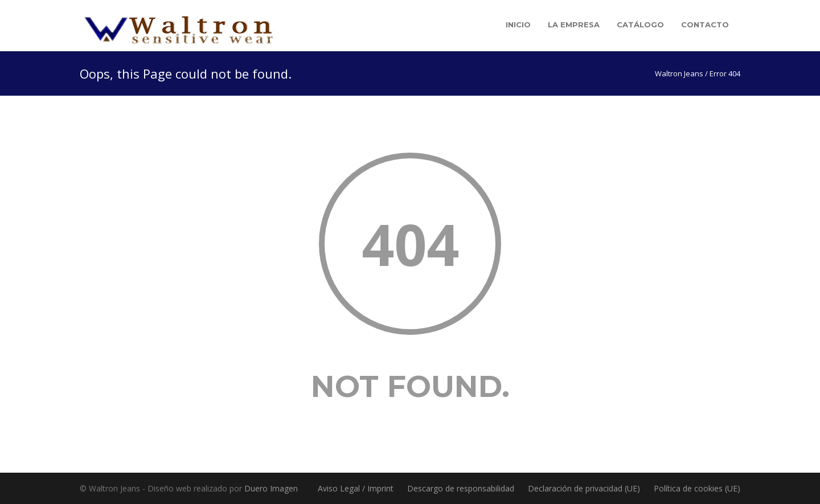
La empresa (574, 24)
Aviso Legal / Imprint (356, 488)
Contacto (705, 24)
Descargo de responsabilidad (461, 488)
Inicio (518, 24)
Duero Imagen (271, 488)
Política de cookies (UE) (697, 488)
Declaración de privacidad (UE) (584, 488)
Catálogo (640, 24)
